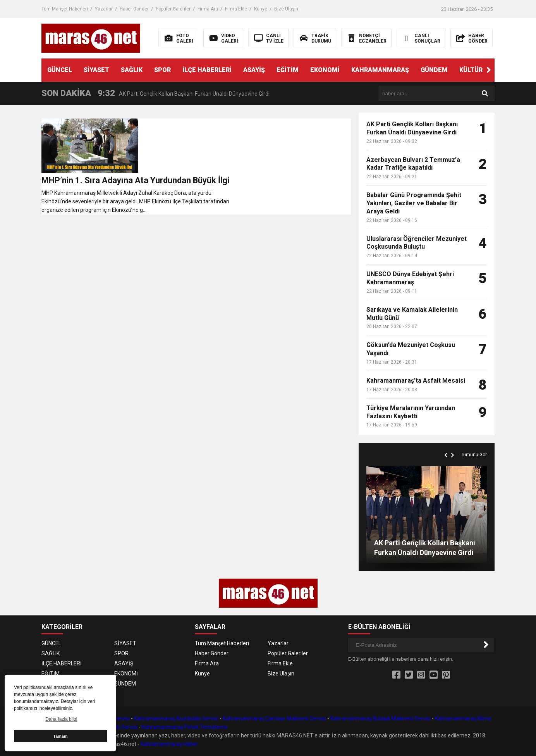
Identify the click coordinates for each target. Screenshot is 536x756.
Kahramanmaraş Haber (169, 744)
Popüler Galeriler (173, 9)
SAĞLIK (132, 70)
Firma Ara (208, 9)
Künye (261, 9)
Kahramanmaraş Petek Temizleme (185, 727)
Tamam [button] (60, 736)
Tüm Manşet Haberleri (65, 9)
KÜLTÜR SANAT (482, 70)
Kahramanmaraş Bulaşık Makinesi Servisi (381, 718)
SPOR (162, 70)
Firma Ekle (236, 9)
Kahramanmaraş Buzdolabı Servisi (176, 718)
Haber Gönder (134, 9)
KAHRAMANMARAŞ (380, 70)
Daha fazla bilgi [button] (61, 719)
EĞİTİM (288, 70)
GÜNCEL (60, 70)
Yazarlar (104, 9)
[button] (489, 70)
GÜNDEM (434, 70)
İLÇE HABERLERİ (207, 70)
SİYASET (96, 70)
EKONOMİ (325, 70)
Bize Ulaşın (286, 9)
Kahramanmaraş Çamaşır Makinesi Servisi (274, 718)
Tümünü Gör (474, 455)
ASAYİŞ (254, 70)
